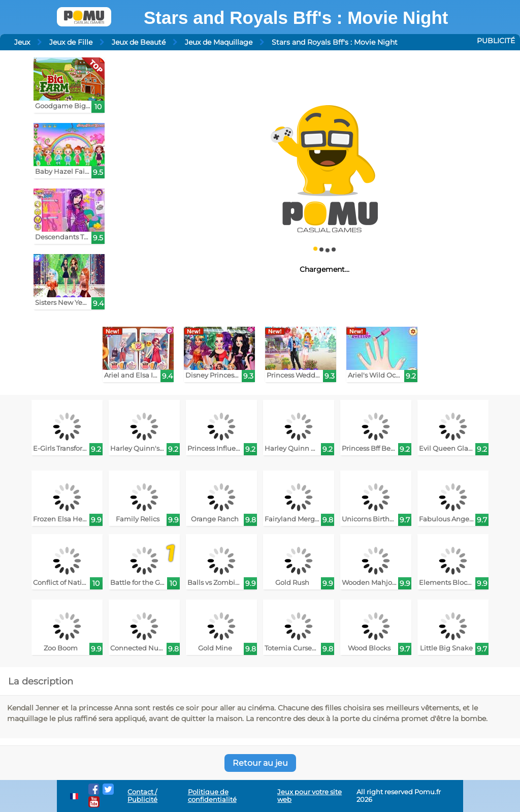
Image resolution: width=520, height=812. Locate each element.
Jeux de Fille (71, 42)
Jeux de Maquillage (219, 42)
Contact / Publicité (142, 796)
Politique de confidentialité (212, 796)
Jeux (22, 42)
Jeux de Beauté (139, 42)
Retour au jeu (260, 763)
